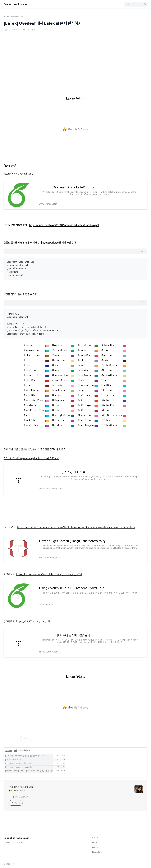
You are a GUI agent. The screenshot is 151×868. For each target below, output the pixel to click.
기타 (15, 750)
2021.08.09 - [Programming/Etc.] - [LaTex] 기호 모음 (31, 458)
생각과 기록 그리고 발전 (18, 797)
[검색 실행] (145, 4)
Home (6, 17)
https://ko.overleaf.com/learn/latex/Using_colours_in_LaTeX (49, 574)
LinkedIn (96, 852)
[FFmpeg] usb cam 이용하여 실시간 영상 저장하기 (24, 756)
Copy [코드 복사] (142, 251)
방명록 (95, 843)
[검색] (134, 4)
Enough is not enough (16, 4)
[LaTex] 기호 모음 (12, 760)
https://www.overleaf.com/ (18, 173)
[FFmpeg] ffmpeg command (17, 767)
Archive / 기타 (17, 17)
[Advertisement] (75, 63)
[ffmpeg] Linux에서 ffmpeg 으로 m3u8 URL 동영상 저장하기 (28, 771)
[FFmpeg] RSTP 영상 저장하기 (17, 763)
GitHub (95, 847)
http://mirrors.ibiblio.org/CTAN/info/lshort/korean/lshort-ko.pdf (64, 225)
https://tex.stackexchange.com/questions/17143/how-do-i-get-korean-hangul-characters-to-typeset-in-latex (76, 527)
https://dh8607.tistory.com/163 (33, 621)
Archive (9, 750)
